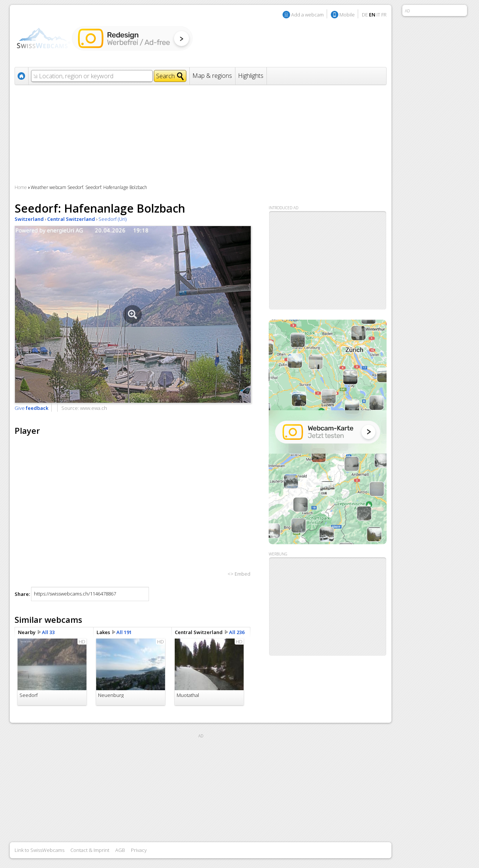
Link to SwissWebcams (39, 850)
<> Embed (239, 574)
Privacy (139, 850)
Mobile (347, 15)
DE (365, 15)
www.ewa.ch (94, 408)
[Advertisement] (328, 607)
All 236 (237, 632)
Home (21, 187)
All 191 (124, 632)
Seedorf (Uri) (112, 219)
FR (384, 15)
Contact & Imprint (90, 850)
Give (31, 408)
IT (378, 15)
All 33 (48, 632)
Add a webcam (307, 15)
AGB (120, 850)
